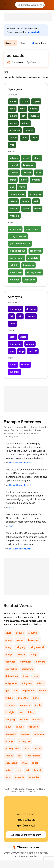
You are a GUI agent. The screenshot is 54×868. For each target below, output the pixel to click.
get (23, 116)
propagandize (17, 194)
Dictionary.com (49, 5)
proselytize (35, 194)
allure (37, 158)
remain (30, 344)
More (22, 43)
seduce (25, 201)
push (26, 748)
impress (34, 116)
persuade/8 (33, 32)
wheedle (14, 216)
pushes (38, 748)
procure (25, 734)
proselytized (12, 748)
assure (25, 101)
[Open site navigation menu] (5, 5)
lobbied (24, 719)
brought (21, 654)
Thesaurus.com (11, 5)
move (22, 187)
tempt (38, 770)
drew (35, 676)
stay (12, 351)
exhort (13, 116)
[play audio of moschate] (19, 826)
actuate (14, 158)
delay (13, 337)
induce (25, 123)
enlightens (11, 683)
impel (13, 180)
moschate (26, 819)
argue (9, 640)
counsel (27, 172)
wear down (16, 272)
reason (13, 201)
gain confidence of (20, 243)
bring (8, 647)
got (16, 691)
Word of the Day (26, 814)
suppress (14, 372)
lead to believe (18, 251)
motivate (37, 719)
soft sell (14, 209)
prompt (29, 130)
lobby (31, 712)
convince (10, 662)
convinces (26, 662)
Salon (12, 508)
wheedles (34, 777)
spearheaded (33, 756)
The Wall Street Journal (20, 463)
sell (36, 201)
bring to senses (18, 236)
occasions (11, 734)
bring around (32, 229)
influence (15, 130)
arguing (33, 633)
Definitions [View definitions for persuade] (40, 43)
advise (13, 101)
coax (12, 109)
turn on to (28, 265)
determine (28, 669)
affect (26, 158)
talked (35, 763)
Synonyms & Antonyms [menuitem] (11, 43)
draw (39, 172)
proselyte (33, 258)
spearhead (11, 763)
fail (11, 316)
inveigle (36, 180)
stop (21, 351)
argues (20, 633)
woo (12, 145)
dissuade (31, 309)
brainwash (29, 165)
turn (8, 777)
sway (24, 138)
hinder (13, 365)
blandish (14, 165)
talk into (14, 265)
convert (14, 172)
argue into (15, 229)
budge (34, 654)
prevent (31, 316)
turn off (33, 351)
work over (29, 280)
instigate (10, 705)
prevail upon (16, 258)
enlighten (27, 683)
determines (12, 676)
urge (34, 138)
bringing (20, 647)
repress (25, 365)
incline (13, 123)
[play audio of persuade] (8, 62)
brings (9, 654)
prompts (39, 734)
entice (34, 109)
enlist (22, 109)
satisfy (13, 138)
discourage (16, 309)
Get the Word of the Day (26, 835)
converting (11, 669)
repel (12, 324)
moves (20, 727)
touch (37, 209)
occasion (33, 727)
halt (20, 316)
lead (12, 187)
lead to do (36, 251)
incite (24, 180)
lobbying (10, 719)
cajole (36, 101)
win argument (34, 272)
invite (38, 705)
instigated (25, 705)
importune (28, 691)
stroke (26, 209)
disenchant (16, 344)
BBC (11, 526)
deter (23, 337)
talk (19, 770)
